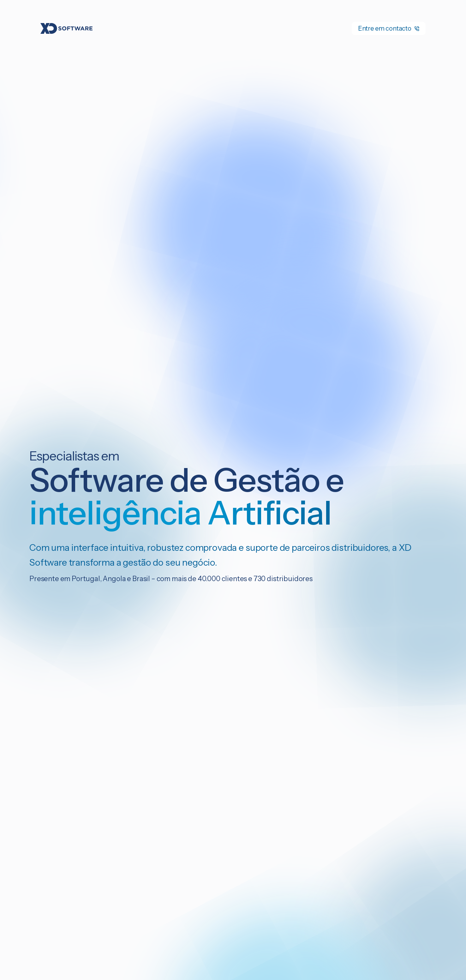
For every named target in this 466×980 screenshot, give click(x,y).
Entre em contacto (389, 28)
